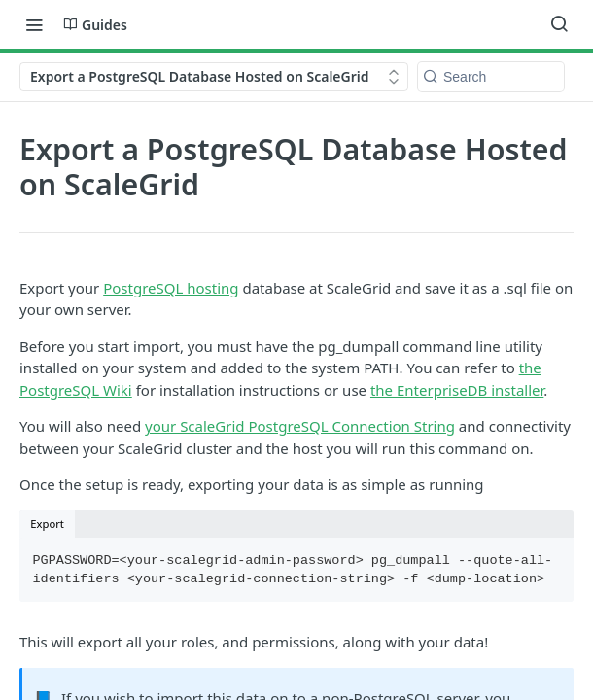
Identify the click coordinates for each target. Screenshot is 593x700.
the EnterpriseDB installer (457, 390)
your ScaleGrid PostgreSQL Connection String (300, 426)
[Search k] (491, 77)
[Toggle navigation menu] (34, 24)
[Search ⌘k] (559, 24)
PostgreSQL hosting (171, 288)
